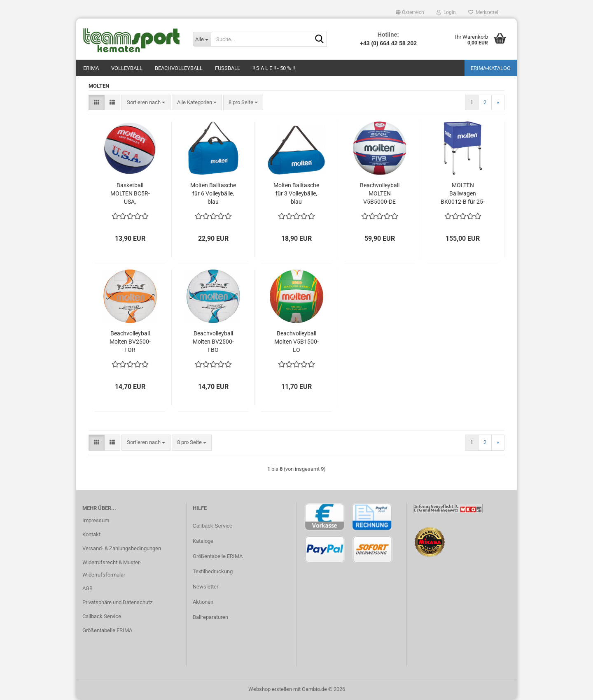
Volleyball (127, 68)
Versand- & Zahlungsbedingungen (122, 548)
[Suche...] (202, 39)
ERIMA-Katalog (491, 68)
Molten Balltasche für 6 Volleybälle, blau (213, 193)
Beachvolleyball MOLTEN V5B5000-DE (380, 193)
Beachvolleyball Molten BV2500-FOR (130, 342)
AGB (88, 588)
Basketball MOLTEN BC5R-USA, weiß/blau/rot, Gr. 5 (130, 194)
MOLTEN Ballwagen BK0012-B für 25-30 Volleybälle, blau (463, 194)
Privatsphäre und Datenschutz (117, 602)
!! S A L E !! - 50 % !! (274, 68)
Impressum (96, 520)
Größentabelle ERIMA (107, 630)
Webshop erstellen (270, 689)
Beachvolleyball (179, 68)
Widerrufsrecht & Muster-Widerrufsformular (112, 569)
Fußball (228, 68)
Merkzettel (483, 12)
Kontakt (91, 534)
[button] (410, 12)
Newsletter (205, 587)
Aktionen (203, 602)
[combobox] (146, 103)
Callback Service (102, 616)
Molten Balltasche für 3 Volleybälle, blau (296, 193)
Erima (91, 68)
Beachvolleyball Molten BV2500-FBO (213, 342)
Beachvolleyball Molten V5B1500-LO (296, 342)
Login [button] (446, 12)
